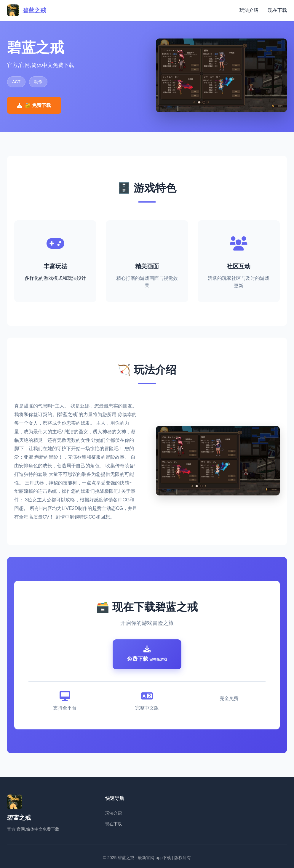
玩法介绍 (249, 10)
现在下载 (277, 10)
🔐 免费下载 (34, 105)
